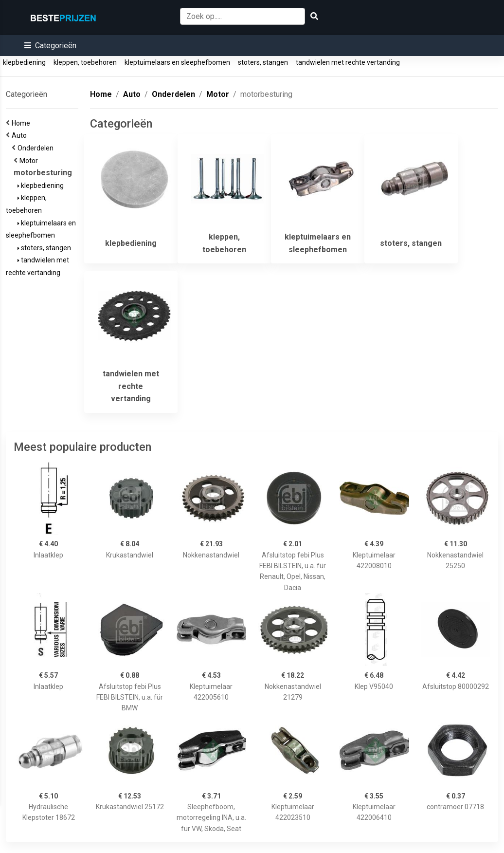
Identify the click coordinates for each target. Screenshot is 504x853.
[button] (50, 46)
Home (22, 123)
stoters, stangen (263, 62)
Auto (21, 135)
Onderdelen (37, 148)
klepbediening (24, 62)
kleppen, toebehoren (85, 62)
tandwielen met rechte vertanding (348, 62)
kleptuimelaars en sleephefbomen (177, 62)
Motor (30, 161)
